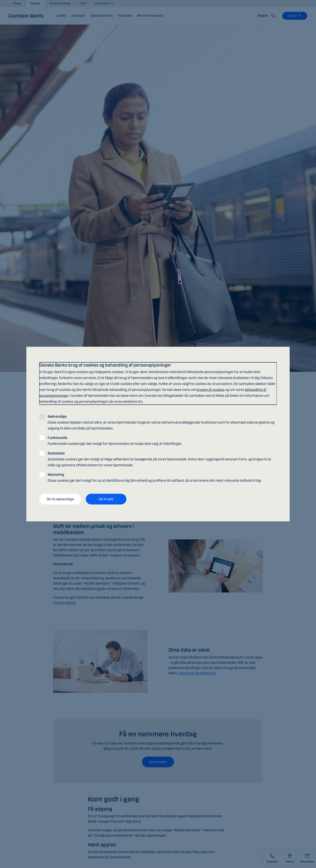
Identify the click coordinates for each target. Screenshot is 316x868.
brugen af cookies (211, 390)
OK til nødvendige (60, 499)
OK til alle (106, 499)
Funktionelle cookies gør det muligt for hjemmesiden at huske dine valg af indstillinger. (115, 441)
